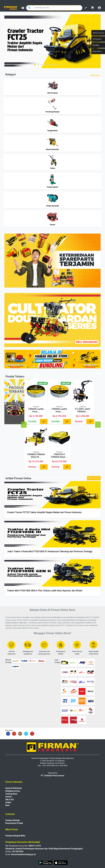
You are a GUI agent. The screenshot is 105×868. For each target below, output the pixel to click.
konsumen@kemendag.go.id (23, 854)
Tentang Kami (11, 794)
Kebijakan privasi (13, 791)
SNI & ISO (10, 800)
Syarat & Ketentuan (14, 788)
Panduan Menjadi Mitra (15, 836)
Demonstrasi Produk (14, 823)
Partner (9, 797)
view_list (23, 8)
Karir (7, 805)
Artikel (8, 802)
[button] (35, 65)
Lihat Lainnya (94, 478)
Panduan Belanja (13, 820)
